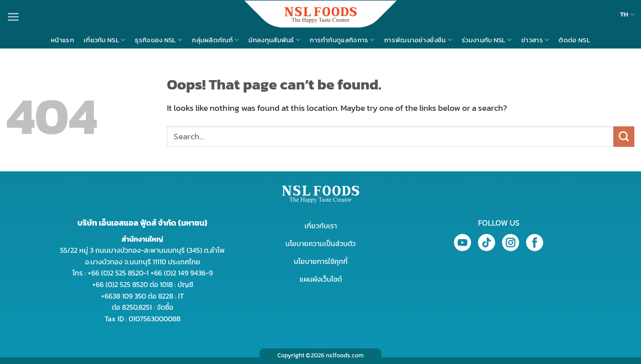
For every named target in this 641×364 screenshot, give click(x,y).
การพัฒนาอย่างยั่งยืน (418, 40)
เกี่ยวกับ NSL (105, 40)
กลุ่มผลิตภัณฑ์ (215, 40)
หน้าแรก (62, 40)
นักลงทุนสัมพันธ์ (274, 40)
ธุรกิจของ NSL (158, 40)
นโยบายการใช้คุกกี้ (321, 261)
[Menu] (13, 17)
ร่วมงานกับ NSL (487, 40)
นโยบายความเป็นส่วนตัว (320, 243)
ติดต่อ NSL (574, 40)
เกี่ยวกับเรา (321, 226)
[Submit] (624, 137)
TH (627, 14)
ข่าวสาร (535, 40)
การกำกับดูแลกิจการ (342, 40)
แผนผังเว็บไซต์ (321, 279)
